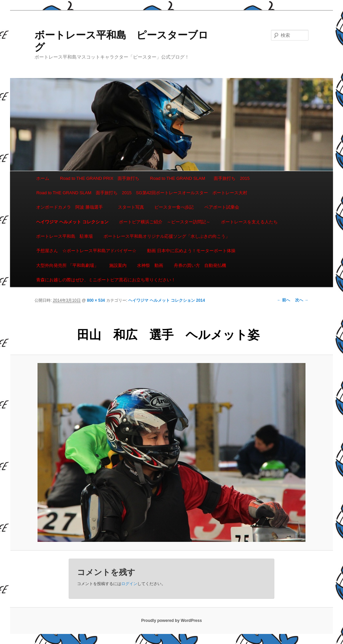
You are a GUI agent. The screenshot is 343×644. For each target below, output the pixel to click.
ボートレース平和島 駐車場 (64, 236)
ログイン (129, 584)
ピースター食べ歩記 (174, 207)
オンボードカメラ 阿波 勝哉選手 (72, 207)
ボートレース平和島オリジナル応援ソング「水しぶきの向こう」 (167, 236)
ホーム (43, 178)
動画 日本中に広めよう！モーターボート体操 (191, 251)
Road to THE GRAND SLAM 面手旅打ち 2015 (200, 178)
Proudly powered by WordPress (171, 621)
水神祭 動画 (150, 265)
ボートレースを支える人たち (249, 222)
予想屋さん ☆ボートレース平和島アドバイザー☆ (86, 251)
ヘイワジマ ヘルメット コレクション (72, 222)
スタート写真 (131, 207)
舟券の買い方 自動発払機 (200, 265)
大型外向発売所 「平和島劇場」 (67, 265)
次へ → (302, 300)
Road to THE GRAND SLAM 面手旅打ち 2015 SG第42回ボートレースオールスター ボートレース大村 (142, 193)
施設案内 (118, 265)
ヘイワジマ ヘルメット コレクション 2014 (167, 300)
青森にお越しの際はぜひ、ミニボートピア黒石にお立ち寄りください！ (106, 280)
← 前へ (284, 300)
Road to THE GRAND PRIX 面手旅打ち (100, 178)
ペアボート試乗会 (222, 207)
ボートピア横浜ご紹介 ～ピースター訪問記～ (165, 222)
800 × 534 (96, 300)
